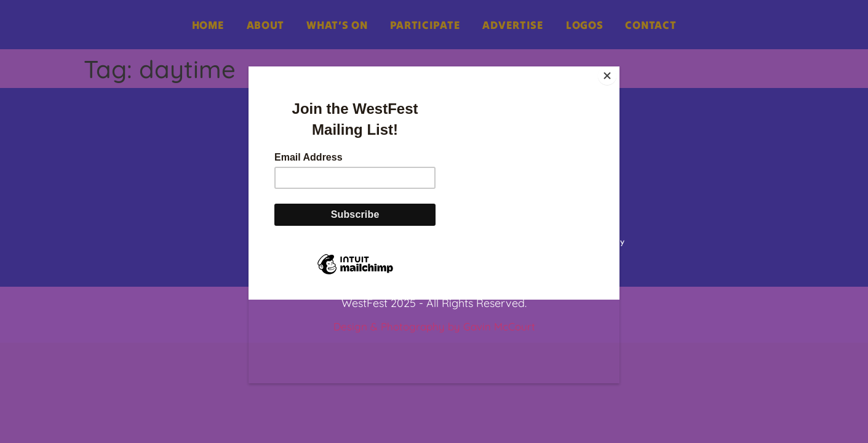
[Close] (616, 70)
